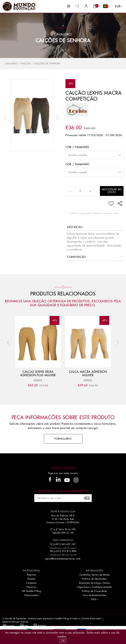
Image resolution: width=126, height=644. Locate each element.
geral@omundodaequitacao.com (63, 559)
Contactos (31, 583)
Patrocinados (31, 595)
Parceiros (31, 587)
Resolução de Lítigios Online (94, 583)
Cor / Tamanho (77, 147)
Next (57, 118)
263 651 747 (68, 544)
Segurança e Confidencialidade (94, 587)
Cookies (62, 637)
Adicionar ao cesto (112, 191)
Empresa (31, 575)
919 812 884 (69, 551)
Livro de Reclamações (94, 595)
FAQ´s (94, 599)
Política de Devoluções (94, 579)
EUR (118, 6)
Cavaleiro (11, 64)
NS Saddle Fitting (32, 591)
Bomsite (24, 622)
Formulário (63, 439)
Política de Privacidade (94, 591)
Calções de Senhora (63, 41)
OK (63, 641)
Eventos (31, 579)
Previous (6, 118)
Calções (26, 64)
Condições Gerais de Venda (95, 575)
